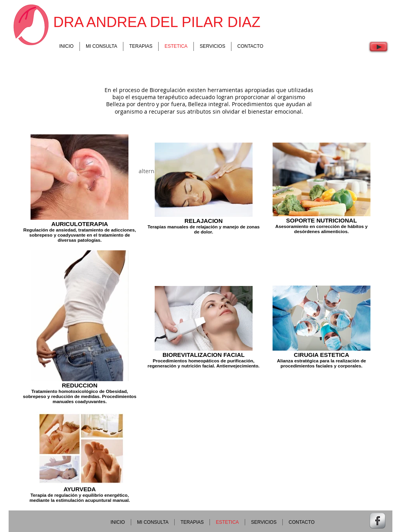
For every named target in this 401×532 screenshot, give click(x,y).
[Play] (378, 47)
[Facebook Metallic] (378, 521)
